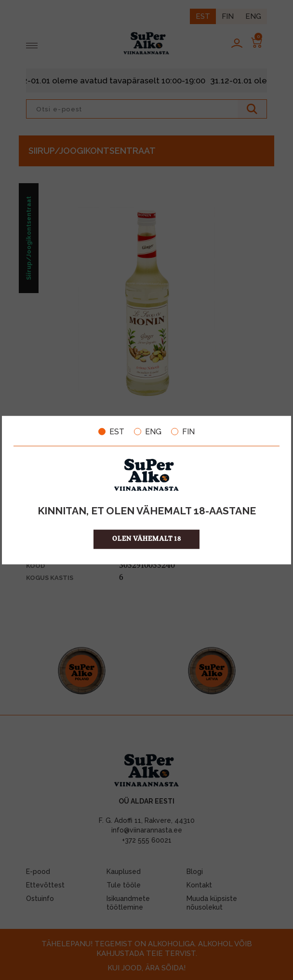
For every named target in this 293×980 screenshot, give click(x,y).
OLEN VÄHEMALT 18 (147, 539)
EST (111, 431)
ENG (148, 431)
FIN (183, 431)
